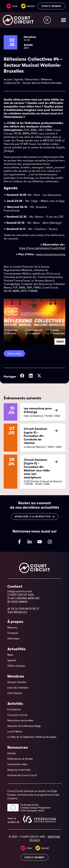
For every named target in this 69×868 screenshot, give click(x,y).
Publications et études (20, 759)
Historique (13, 638)
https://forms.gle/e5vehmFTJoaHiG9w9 (42, 248)
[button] (22, 376)
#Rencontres (14, 354)
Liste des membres (18, 688)
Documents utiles (17, 764)
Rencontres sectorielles (20, 720)
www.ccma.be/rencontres (51, 254)
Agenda (19, 79)
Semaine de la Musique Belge (24, 726)
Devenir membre (17, 682)
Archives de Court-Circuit (22, 775)
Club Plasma (15, 693)
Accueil (8, 79)
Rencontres (32, 79)
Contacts (13, 633)
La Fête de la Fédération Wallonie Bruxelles (32, 737)
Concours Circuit (17, 715)
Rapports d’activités (19, 770)
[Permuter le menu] (63, 20)
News (10, 655)
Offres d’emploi (16, 666)
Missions (12, 627)
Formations (14, 709)
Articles (11, 753)
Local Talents (15, 731)
